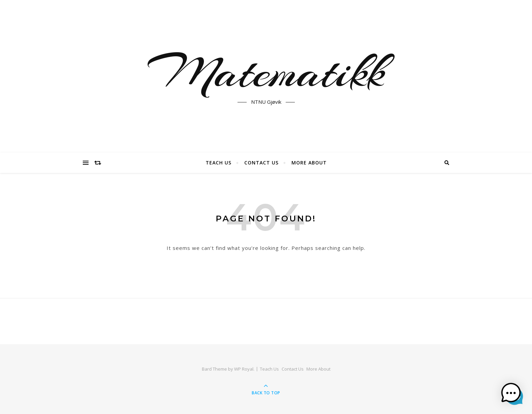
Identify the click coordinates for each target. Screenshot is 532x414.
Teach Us (218, 163)
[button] (511, 393)
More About (309, 163)
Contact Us (261, 163)
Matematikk (266, 72)
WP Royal (244, 369)
